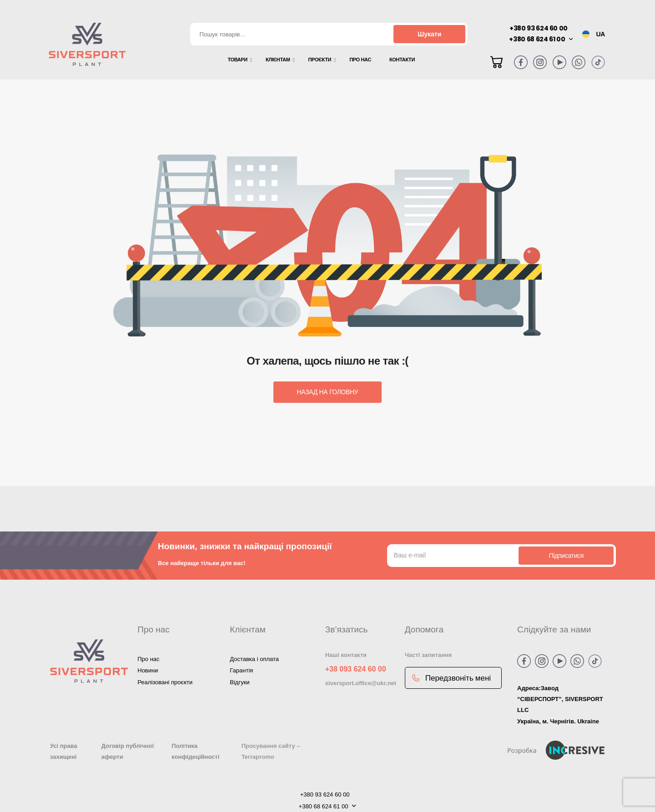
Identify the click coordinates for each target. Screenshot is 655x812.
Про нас (148, 659)
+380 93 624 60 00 (539, 28)
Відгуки (239, 682)
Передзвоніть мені (451, 678)
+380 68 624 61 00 (537, 39)
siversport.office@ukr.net (361, 683)
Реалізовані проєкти (165, 682)
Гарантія (241, 670)
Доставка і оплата (254, 659)
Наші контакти (346, 655)
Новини (148, 670)
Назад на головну (328, 392)
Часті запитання (428, 655)
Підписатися (566, 556)
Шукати (429, 34)
